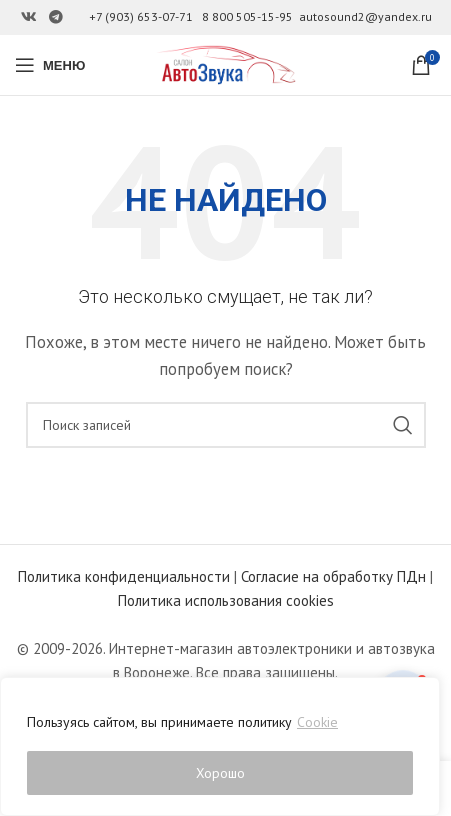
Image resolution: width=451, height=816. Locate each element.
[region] (220, 747)
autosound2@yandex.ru (365, 16)
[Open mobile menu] (50, 65)
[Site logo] (226, 63)
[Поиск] (226, 425)
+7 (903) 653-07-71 (141, 16)
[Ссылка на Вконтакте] (29, 17)
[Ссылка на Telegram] (56, 17)
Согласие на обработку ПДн (333, 576)
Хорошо (220, 773)
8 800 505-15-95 (247, 16)
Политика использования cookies (226, 600)
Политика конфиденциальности (124, 576)
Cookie (317, 723)
